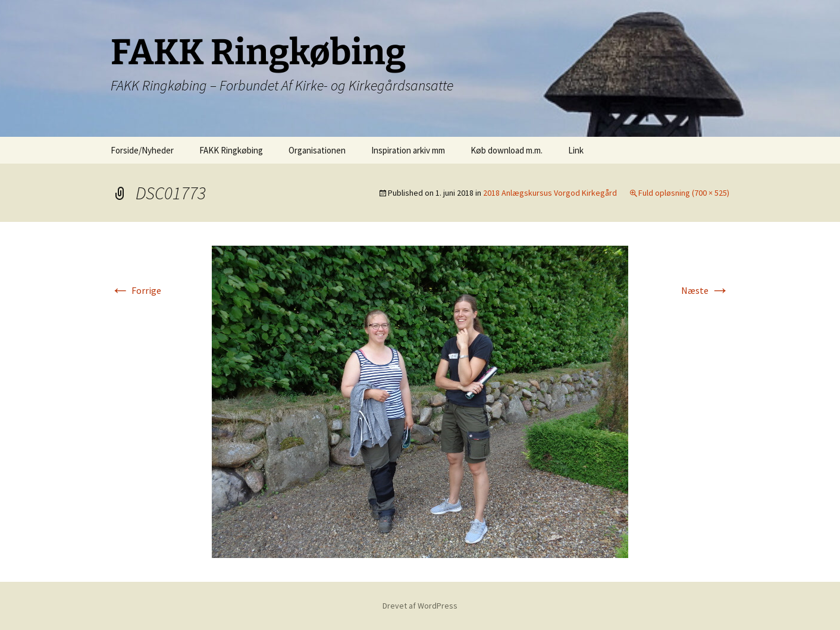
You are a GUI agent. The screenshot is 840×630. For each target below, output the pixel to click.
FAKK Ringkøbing (231, 150)
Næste (705, 290)
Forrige (136, 290)
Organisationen (317, 150)
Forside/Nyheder (142, 150)
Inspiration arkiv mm (408, 150)
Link (576, 150)
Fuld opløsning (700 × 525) (684, 193)
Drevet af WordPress (420, 606)
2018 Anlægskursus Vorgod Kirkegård (550, 193)
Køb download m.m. (507, 150)
